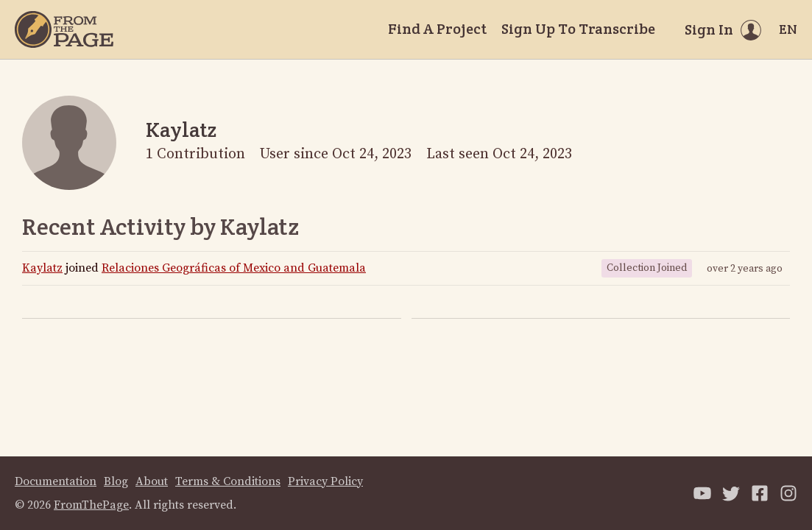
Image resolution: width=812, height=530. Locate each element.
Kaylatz (42, 268)
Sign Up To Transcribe (578, 29)
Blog (116, 481)
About (152, 481)
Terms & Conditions (228, 481)
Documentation (56, 481)
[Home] (64, 29)
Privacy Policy (325, 481)
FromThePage (91, 505)
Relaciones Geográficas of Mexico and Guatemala (234, 268)
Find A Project (437, 29)
